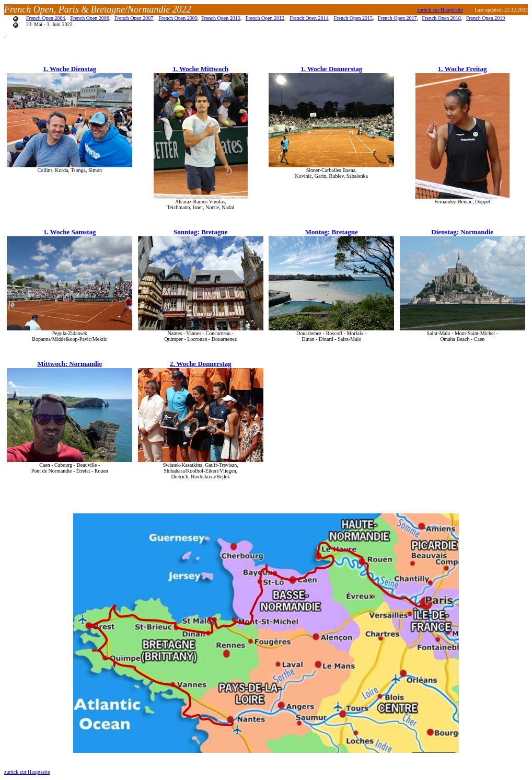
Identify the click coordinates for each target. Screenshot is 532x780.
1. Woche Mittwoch (200, 69)
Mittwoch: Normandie (70, 364)
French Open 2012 (265, 18)
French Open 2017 (397, 18)
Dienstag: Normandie (462, 232)
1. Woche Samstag (70, 232)
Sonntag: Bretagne (200, 232)
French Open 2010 (221, 18)
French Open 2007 (134, 18)
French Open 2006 (89, 18)
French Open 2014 (309, 18)
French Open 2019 (485, 18)
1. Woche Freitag (462, 69)
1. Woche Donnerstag (331, 69)
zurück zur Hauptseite (27, 772)
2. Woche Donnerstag (201, 364)
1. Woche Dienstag (70, 69)
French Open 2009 (178, 18)
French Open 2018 (441, 18)
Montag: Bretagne (332, 232)
